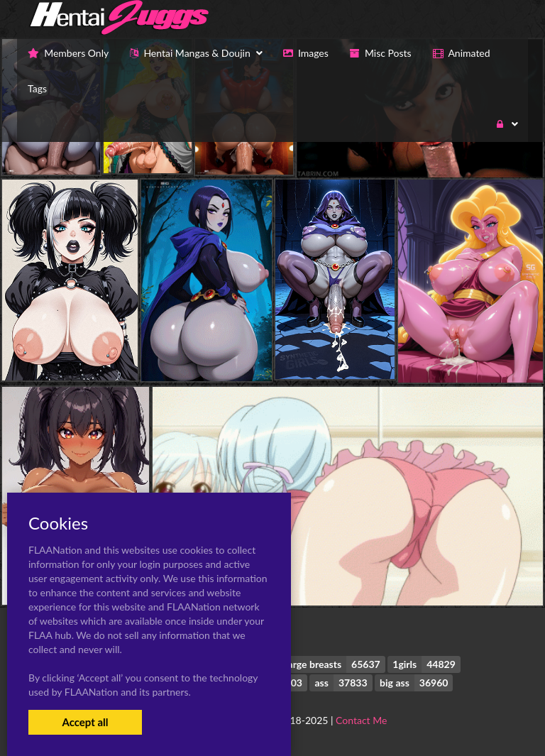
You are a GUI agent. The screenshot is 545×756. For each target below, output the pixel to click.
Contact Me (361, 720)
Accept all (85, 722)
